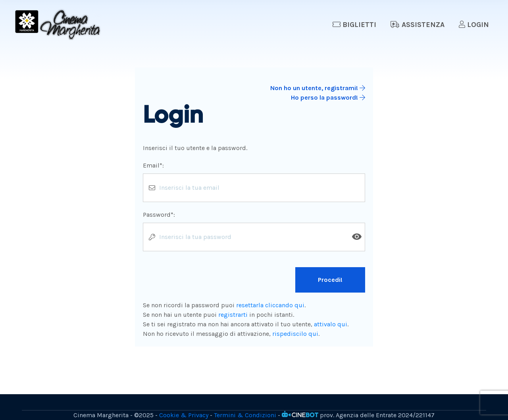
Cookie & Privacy (184, 415)
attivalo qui (331, 324)
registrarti (233, 315)
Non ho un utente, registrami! (318, 88)
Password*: (159, 215)
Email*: (153, 165)
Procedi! (330, 280)
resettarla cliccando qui (270, 305)
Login (474, 25)
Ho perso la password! (328, 97)
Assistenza (418, 25)
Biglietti (354, 25)
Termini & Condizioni (245, 415)
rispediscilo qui (295, 334)
